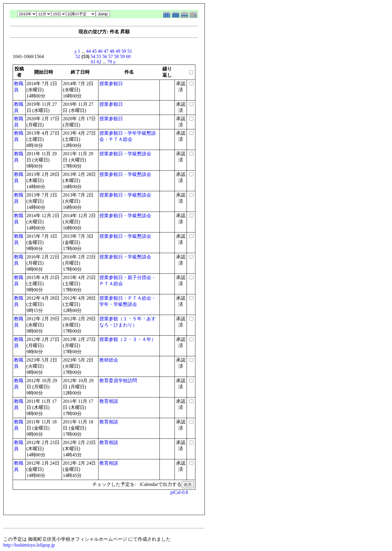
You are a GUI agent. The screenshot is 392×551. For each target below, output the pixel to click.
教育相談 (109, 401)
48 (112, 51)
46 (100, 51)
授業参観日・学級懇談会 (125, 154)
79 (110, 62)
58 (116, 56)
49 (118, 51)
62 (99, 62)
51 (130, 51)
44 (88, 51)
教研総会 (109, 360)
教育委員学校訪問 (118, 381)
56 (105, 56)
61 (93, 62)
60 (128, 56)
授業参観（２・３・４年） (128, 339)
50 (124, 51)
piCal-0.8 (179, 492)
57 (111, 56)
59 (122, 56)
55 (99, 56)
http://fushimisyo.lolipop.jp (29, 545)
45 (94, 51)
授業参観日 (111, 84)
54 (93, 56)
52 (78, 56)
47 (106, 51)
